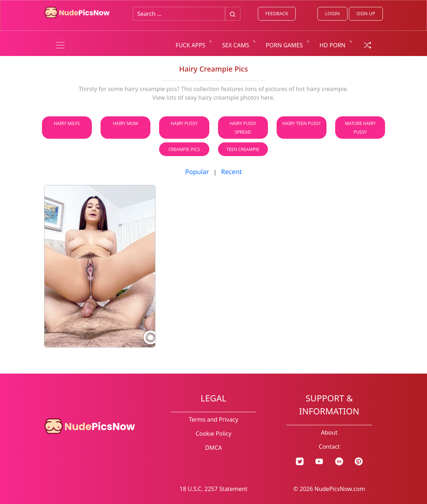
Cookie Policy (213, 434)
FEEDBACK (277, 13)
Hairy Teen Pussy (302, 123)
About (329, 432)
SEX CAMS (236, 45)
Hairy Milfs (67, 123)
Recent (231, 172)
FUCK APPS (191, 45)
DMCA (213, 448)
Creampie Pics (184, 149)
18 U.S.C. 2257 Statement (214, 489)
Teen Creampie (243, 149)
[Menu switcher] (60, 45)
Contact (329, 447)
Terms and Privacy (213, 419)
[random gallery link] (368, 44)
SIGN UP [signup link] (366, 13)
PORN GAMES (284, 45)
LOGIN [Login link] (332, 13)
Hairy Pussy (184, 123)
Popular (197, 172)
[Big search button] (233, 14)
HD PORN (333, 45)
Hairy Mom (125, 123)
